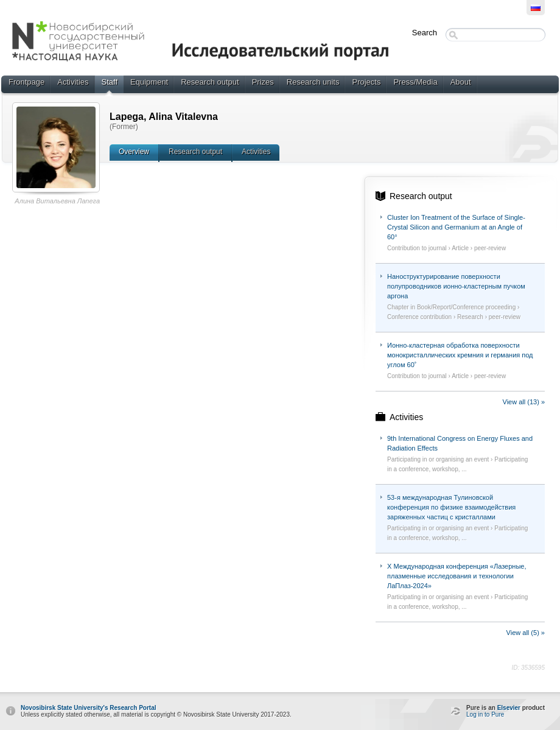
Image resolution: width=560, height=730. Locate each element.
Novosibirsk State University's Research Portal (88, 708)
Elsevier (509, 708)
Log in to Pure (485, 714)
